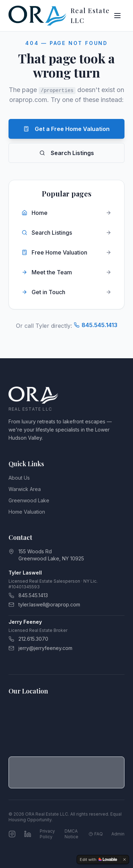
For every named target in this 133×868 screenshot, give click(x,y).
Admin (118, 834)
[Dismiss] (124, 860)
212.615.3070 (28, 639)
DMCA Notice (71, 834)
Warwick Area (25, 489)
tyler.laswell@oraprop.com (44, 604)
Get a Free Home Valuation (66, 129)
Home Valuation (27, 512)
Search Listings (67, 153)
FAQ (96, 834)
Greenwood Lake (29, 500)
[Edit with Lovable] (98, 860)
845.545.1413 (96, 325)
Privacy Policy (47, 834)
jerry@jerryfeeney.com (40, 648)
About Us (19, 478)
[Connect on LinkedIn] (28, 834)
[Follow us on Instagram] (12, 834)
